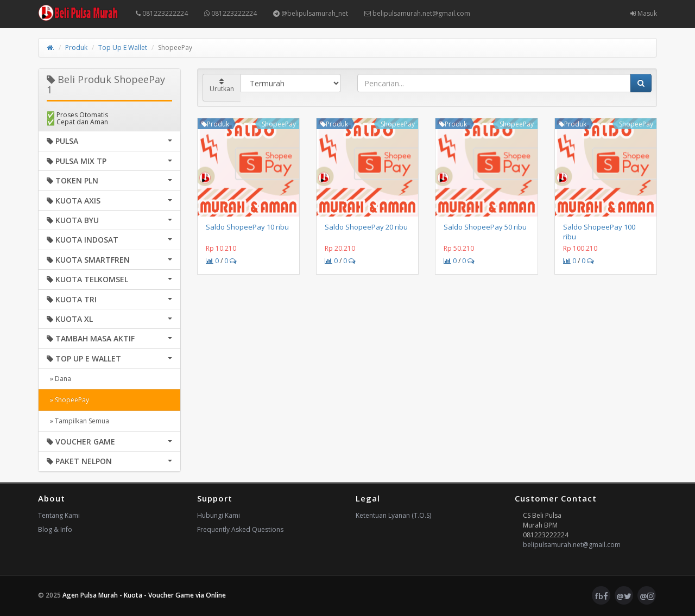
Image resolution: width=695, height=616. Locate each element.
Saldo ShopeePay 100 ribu (599, 232)
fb (601, 596)
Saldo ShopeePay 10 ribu (247, 227)
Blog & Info (55, 529)
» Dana (59, 379)
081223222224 (162, 13)
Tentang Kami (59, 515)
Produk (76, 47)
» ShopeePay (68, 400)
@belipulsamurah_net (311, 13)
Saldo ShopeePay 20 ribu (366, 227)
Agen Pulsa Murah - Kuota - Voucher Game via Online (144, 595)
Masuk (644, 13)
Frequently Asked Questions (240, 529)
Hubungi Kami (219, 515)
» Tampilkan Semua (78, 421)
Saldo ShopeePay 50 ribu (485, 227)
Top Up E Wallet (123, 47)
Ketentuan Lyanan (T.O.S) (393, 515)
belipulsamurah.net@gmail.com (417, 13)
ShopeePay (279, 124)
